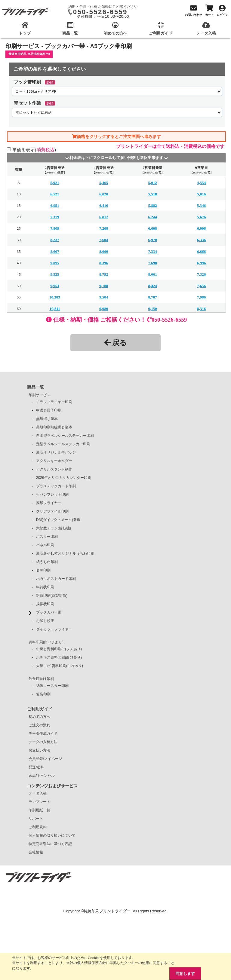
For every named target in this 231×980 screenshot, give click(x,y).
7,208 (104, 228)
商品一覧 (35, 387)
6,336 (201, 240)
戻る (116, 343)
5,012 (152, 183)
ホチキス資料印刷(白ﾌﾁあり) (59, 657)
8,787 (152, 297)
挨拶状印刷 (45, 604)
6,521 (55, 194)
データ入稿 (38, 793)
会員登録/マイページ (45, 759)
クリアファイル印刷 (52, 511)
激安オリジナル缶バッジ (56, 452)
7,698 (152, 263)
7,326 (201, 274)
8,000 (104, 251)
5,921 (55, 183)
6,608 (152, 228)
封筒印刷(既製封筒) (52, 596)
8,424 (152, 286)
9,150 (152, 309)
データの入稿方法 (43, 742)
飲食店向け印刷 (41, 679)
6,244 (152, 217)
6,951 (55, 205)
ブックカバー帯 (49, 612)
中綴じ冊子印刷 (49, 410)
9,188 (104, 286)
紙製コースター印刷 (52, 686)
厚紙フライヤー (49, 503)
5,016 (201, 194)
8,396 (104, 263)
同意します (185, 974)
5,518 (152, 194)
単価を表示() (34, 150)
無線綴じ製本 (47, 419)
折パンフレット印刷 (52, 495)
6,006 (201, 228)
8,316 (201, 309)
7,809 (55, 228)
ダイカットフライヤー (54, 629)
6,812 (104, 217)
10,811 (55, 309)
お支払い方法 (39, 750)
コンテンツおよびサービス (52, 786)
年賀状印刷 (45, 587)
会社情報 (36, 852)
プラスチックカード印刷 (56, 486)
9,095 (55, 263)
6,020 (104, 194)
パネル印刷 (45, 545)
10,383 (55, 297)
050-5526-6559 (100, 12)
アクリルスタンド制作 (54, 469)
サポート (36, 819)
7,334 (152, 251)
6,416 (104, 205)
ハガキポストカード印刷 (56, 579)
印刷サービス (39, 395)
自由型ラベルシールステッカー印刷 (65, 436)
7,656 (201, 286)
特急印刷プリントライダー (107, 911)
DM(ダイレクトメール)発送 (58, 520)
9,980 (104, 309)
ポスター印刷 (47, 537)
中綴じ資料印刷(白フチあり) (59, 649)
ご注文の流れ (39, 725)
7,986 (201, 297)
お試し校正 (45, 621)
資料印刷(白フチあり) (46, 642)
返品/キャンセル (42, 776)
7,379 (55, 217)
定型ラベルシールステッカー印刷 (63, 444)
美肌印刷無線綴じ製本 (54, 427)
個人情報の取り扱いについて (52, 835)
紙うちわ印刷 (47, 562)
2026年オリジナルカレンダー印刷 (64, 478)
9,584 (104, 297)
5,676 (201, 217)
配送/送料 (36, 767)
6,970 (152, 240)
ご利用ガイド (40, 709)
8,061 (152, 274)
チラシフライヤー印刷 (54, 402)
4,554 (201, 183)
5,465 (104, 183)
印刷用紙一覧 (39, 810)
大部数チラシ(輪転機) (54, 528)
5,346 (201, 205)
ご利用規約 (38, 827)
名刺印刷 (43, 570)
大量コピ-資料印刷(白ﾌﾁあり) (60, 666)
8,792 (104, 274)
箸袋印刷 (43, 694)
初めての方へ (39, 717)
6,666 (201, 251)
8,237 (55, 240)
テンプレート (39, 802)
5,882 (152, 205)
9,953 (55, 286)
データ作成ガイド (43, 733)
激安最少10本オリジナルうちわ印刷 (65, 553)
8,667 (55, 251)
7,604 (104, 240)
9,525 (55, 274)
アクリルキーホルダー (54, 461)
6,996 (201, 263)
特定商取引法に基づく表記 (50, 844)
